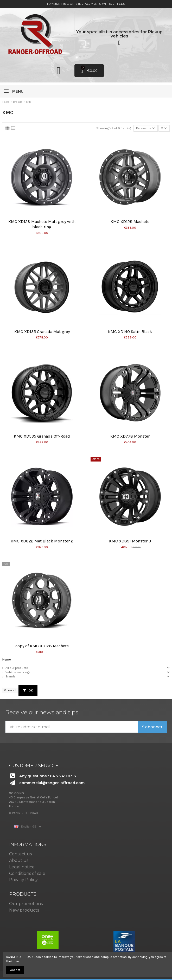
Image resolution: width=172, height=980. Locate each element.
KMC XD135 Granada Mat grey (42, 332)
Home (7, 659)
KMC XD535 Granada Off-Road (42, 436)
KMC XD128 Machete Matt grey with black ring (42, 224)
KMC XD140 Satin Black (130, 332)
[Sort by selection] (146, 128)
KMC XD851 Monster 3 (130, 541)
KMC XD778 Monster (130, 436)
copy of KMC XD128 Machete (42, 646)
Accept (15, 970)
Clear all (10, 690)
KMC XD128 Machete (130, 222)
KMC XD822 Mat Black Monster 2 (42, 541)
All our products (17, 668)
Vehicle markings (18, 672)
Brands (11, 676)
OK (28, 690)
